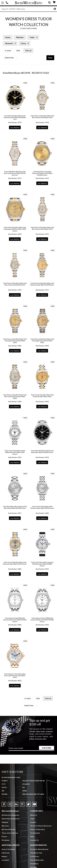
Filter (50, 58)
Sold (18, 51)
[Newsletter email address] (31, 749)
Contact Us (34, 840)
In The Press (35, 856)
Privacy (4, 837)
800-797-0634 (39, 794)
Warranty (5, 826)
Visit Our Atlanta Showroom (41, 826)
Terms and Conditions (10, 833)
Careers (33, 822)
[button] (11, 58)
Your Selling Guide (37, 860)
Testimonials (35, 833)
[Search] (28, 9)
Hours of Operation (37, 829)
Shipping (5, 822)
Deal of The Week (8, 849)
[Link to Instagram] (10, 804)
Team (32, 819)
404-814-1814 (7, 3)
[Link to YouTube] (34, 804)
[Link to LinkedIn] (16, 804)
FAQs (32, 837)
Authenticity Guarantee (11, 819)
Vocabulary (34, 864)
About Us (34, 815)
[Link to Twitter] (28, 804)
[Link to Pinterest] (22, 804)
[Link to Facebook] (4, 804)
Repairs (4, 856)
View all (28, 51)
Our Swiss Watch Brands (39, 849)
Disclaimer (6, 840)
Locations (5, 860)
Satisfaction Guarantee (10, 815)
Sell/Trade (5, 853)
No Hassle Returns (9, 829)
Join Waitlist (15, 127)
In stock (8, 51)
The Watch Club (36, 853)
